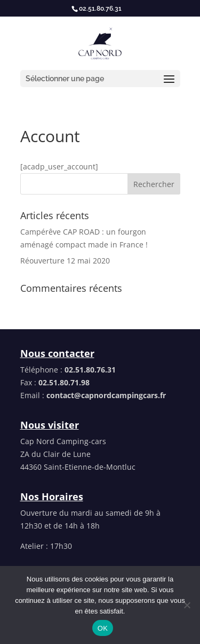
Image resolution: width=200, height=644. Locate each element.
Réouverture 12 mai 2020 (65, 261)
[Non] (187, 605)
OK (103, 628)
